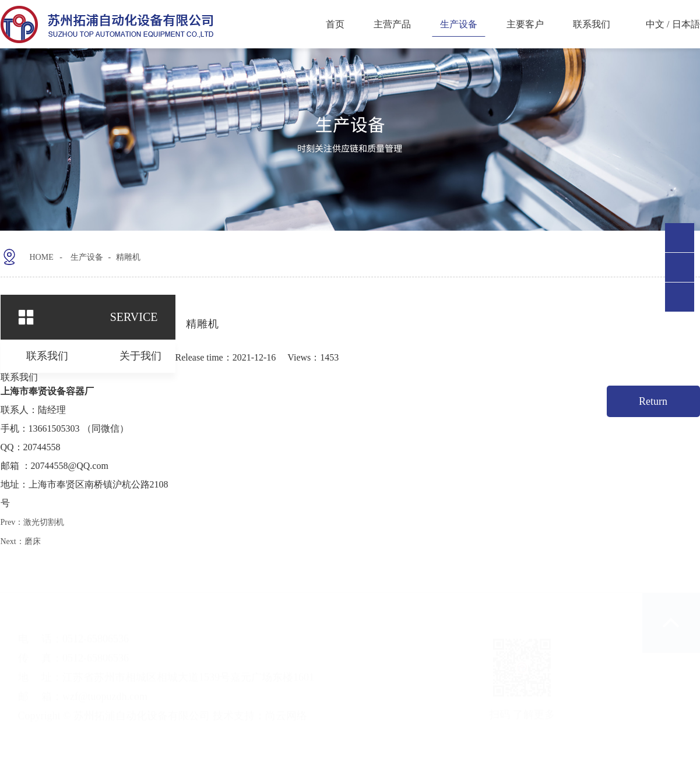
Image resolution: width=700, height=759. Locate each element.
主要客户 (525, 24)
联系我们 (592, 24)
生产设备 (459, 24)
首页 (335, 24)
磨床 (33, 541)
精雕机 (145, 253)
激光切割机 (44, 522)
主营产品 (392, 24)
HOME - (69, 253)
